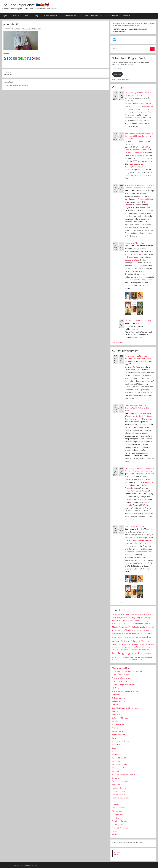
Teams (28, 16)
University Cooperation (121, 828)
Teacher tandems (119, 795)
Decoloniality (117, 715)
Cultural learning (119, 698)
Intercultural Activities (120, 741)
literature (147, 644)
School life (116, 778)
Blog (38, 16)
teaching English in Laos (128, 653)
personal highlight (131, 647)
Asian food (141, 615)
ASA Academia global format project (126, 691)
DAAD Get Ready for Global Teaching (126, 708)
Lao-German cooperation (124, 637)
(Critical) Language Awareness (124, 685)
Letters (115, 751)
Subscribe (117, 74)
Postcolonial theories (120, 765)
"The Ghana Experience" (121, 678)
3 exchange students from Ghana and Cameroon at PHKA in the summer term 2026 (139, 136)
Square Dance (120, 649)
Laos (148, 641)
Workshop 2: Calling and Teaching (138, 321)
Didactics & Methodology (122, 718)
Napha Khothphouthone (32, 29)
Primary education (52, 16)
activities (126, 614)
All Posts (116, 688)
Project (6, 16)
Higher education (113, 16)
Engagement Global (146, 199)
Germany (116, 728)
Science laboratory (142, 647)
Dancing (115, 711)
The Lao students (119, 808)
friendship (129, 630)
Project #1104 (130, 208)
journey (121, 633)
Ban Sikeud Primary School (129, 621)
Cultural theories (118, 701)
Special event (117, 785)
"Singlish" (120, 615)
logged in (14, 86)
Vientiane (143, 657)
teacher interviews (145, 649)
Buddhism (115, 624)
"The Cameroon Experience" (123, 675)
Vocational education (93, 16)
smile (114, 649)
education (132, 624)
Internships (116, 745)
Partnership (117, 755)
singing (149, 647)
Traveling (116, 818)
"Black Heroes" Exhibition (134, 243)
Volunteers (116, 831)
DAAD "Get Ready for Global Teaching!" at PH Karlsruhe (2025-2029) (138, 408)
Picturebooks (117, 761)
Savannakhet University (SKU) (123, 775)
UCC (143, 222)
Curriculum (116, 705)
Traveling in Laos (119, 825)
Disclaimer (117, 852)
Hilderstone (145, 630)
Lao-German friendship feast (139, 637)
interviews (115, 634)
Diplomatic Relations (124, 624)
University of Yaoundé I (134, 153)
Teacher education (119, 788)
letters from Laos (140, 644)
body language (144, 621)
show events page (118, 343)
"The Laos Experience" (121, 681)
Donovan (26, 865)
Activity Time (133, 615)
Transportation (118, 815)
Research (128, 16)
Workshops (116, 835)
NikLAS (140, 254)
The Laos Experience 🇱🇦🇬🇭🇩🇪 (25, 5)
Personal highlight (119, 758)
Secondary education (72, 16)
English (115, 721)
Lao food (139, 634)
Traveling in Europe (119, 821)
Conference (117, 695)
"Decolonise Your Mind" (121, 668)
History (115, 738)
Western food (140, 660)
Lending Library (117, 644)
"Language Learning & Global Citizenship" (128, 671)
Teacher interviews (119, 791)
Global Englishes (119, 731)
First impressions (119, 725)
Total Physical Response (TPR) (131, 657)
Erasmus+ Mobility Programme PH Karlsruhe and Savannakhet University (133, 627)
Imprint (116, 855)
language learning (130, 634)
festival (123, 630)
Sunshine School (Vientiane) (131, 649)
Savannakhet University (144, 104)
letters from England (128, 644)
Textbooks (116, 805)
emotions (139, 624)
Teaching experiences (120, 798)
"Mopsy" (115, 615)
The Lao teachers (119, 811)
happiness (138, 630)
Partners (17, 16)
